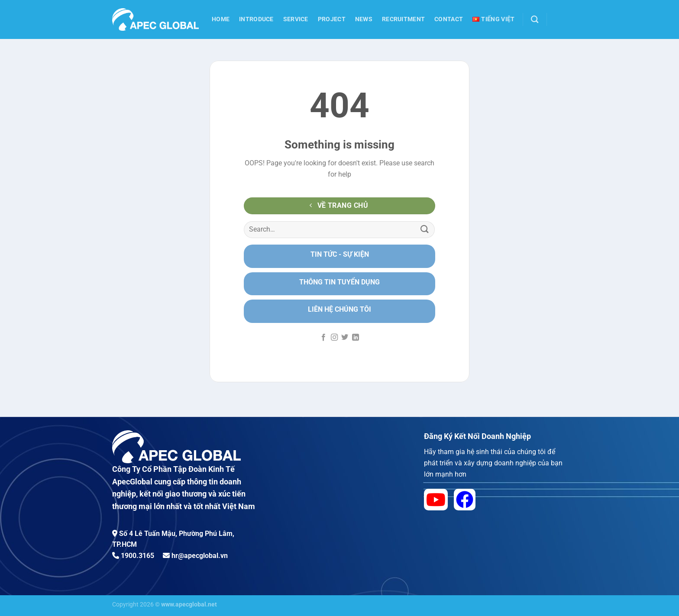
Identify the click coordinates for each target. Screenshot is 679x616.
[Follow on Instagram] (334, 338)
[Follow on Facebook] (323, 338)
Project (332, 19)
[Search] (535, 20)
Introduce (256, 19)
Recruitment (403, 19)
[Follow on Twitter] (345, 338)
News (364, 19)
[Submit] (425, 230)
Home (221, 19)
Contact (449, 19)
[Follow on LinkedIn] (356, 338)
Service (296, 19)
